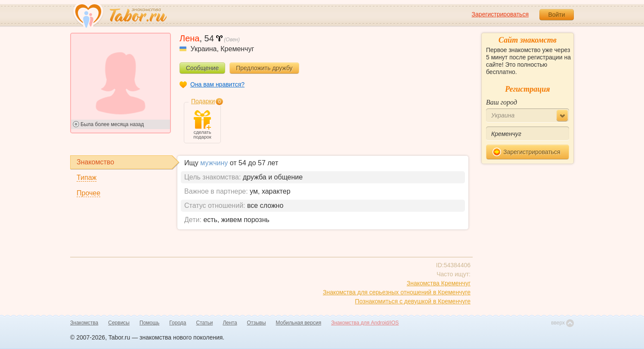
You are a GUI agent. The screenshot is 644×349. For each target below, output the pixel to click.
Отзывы (257, 323)
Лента (230, 323)
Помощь (149, 323)
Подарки (203, 101)
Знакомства (84, 323)
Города (178, 323)
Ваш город (502, 102)
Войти (556, 15)
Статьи (205, 323)
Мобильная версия (299, 323)
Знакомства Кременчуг (439, 283)
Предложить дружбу (264, 68)
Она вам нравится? (217, 84)
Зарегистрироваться (500, 14)
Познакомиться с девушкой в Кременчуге (413, 301)
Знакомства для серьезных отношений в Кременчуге (397, 292)
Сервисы (119, 323)
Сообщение (202, 68)
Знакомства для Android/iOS (365, 323)
